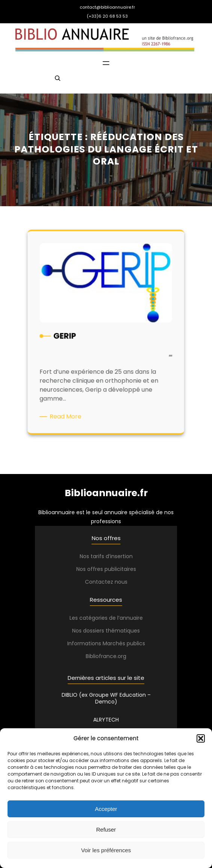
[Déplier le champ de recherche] (58, 82)
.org (121, 656)
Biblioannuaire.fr (106, 493)
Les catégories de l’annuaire (106, 618)
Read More (69, 415)
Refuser (106, 830)
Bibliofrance (101, 656)
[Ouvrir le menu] (106, 63)
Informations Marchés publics (106, 643)
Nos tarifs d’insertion (106, 556)
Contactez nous (106, 582)
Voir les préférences (106, 850)
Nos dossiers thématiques (106, 631)
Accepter (106, 809)
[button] (201, 738)
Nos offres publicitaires (106, 569)
